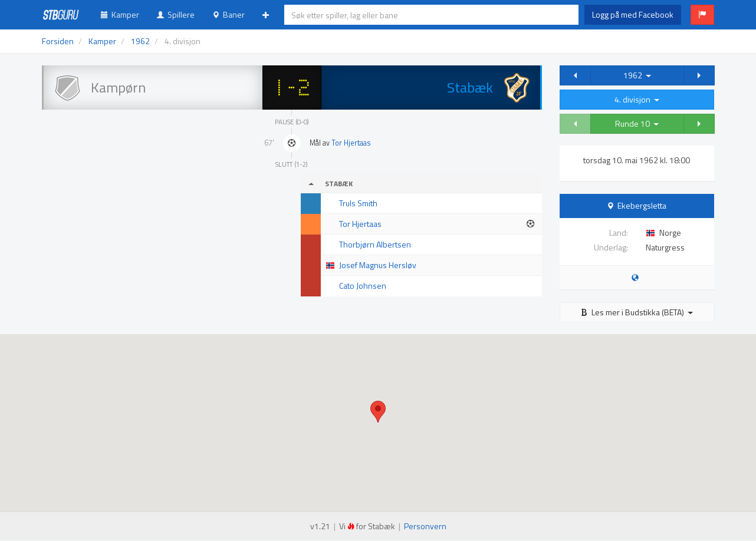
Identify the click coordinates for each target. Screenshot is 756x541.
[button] (702, 15)
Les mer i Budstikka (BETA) (637, 312)
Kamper (120, 14)
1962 (637, 75)
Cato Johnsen (363, 286)
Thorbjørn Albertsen (375, 244)
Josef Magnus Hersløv (378, 265)
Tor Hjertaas (351, 143)
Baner (229, 14)
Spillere (176, 14)
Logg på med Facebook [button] (633, 14)
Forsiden (58, 41)
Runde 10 (637, 123)
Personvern (425, 526)
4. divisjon (637, 99)
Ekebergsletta (642, 205)
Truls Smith (358, 203)
